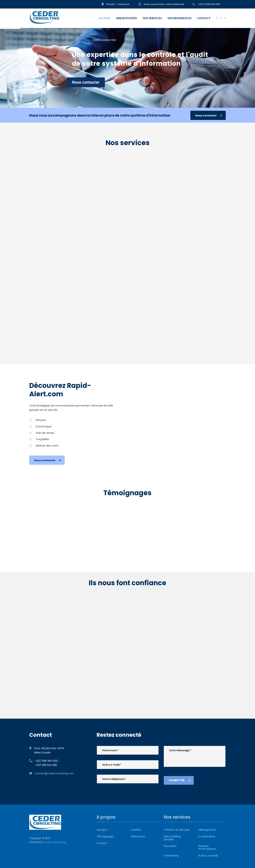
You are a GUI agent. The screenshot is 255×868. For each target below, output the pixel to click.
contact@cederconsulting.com (54, 773)
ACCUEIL (104, 18)
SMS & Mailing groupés (172, 838)
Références (138, 836)
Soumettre (180, 780)
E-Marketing (171, 856)
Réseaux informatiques (207, 847)
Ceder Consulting (55, 842)
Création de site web (177, 830)
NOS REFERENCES (180, 18)
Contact (102, 843)
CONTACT (204, 18)
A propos (102, 830)
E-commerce (207, 836)
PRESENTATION (127, 18)
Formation (170, 846)
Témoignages (105, 836)
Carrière (136, 830)
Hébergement (207, 830)
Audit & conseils (208, 856)
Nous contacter (86, 82)
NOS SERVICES (152, 18)
